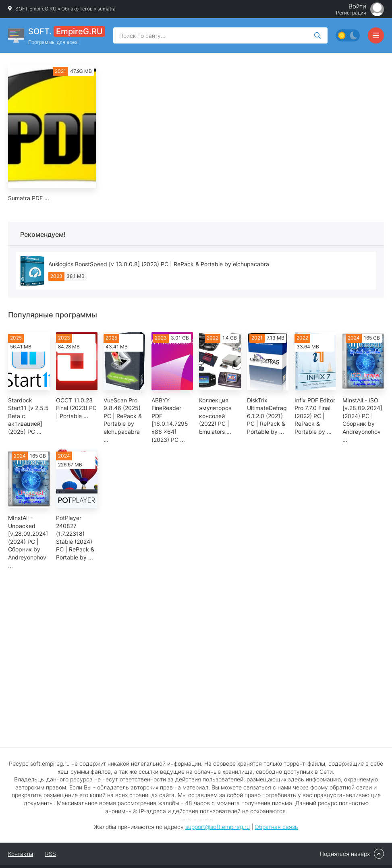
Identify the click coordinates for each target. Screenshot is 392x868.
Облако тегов (77, 9)
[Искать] (317, 35)
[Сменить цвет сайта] (348, 35)
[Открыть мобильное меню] (376, 35)
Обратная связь (276, 827)
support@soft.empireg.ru (218, 827)
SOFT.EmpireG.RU (36, 9)
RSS (51, 854)
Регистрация (351, 13)
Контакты (21, 854)
